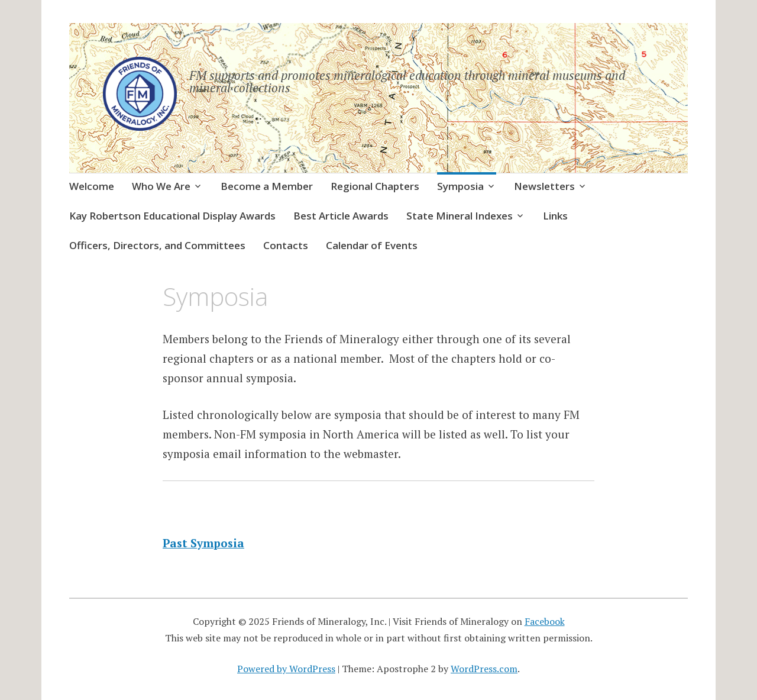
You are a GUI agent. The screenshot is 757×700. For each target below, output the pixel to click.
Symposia (460, 186)
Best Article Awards (341, 216)
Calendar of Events (372, 245)
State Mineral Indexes (460, 216)
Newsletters (544, 186)
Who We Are (161, 186)
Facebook (545, 621)
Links (555, 216)
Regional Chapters (375, 186)
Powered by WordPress (286, 669)
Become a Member (267, 186)
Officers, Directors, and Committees (157, 245)
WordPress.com (484, 669)
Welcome (92, 186)
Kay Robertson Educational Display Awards (172, 216)
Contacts (286, 245)
